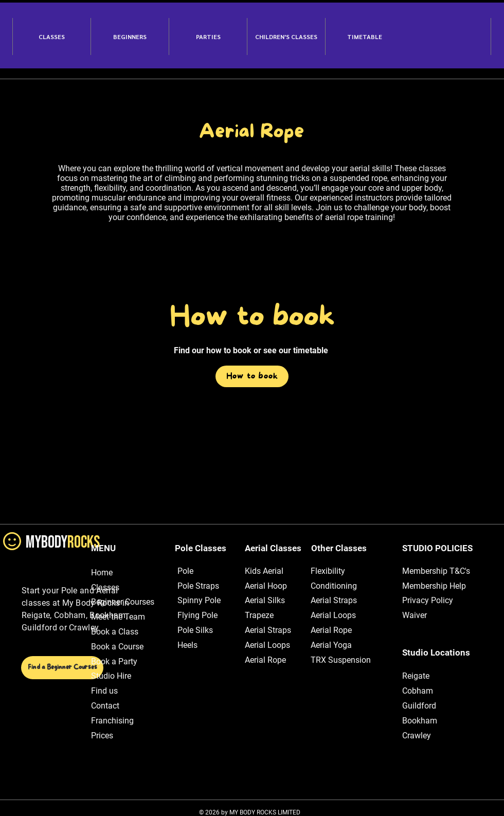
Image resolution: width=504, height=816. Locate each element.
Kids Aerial (264, 571)
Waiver (415, 615)
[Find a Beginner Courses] (62, 668)
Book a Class (115, 632)
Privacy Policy (428, 600)
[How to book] (252, 376)
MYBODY (63, 542)
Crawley (417, 736)
